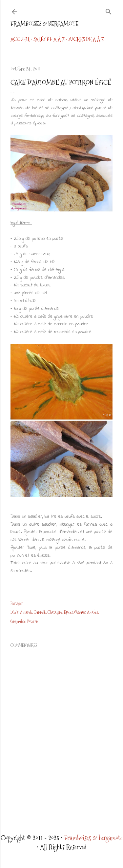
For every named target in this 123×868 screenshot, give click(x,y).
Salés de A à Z (49, 39)
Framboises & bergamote (44, 24)
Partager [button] (17, 604)
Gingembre (18, 622)
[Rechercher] (109, 10)
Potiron (33, 622)
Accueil (20, 39)
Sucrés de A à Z (86, 39)
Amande (26, 612)
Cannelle (40, 612)
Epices (68, 612)
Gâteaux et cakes (86, 612)
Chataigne (55, 612)
